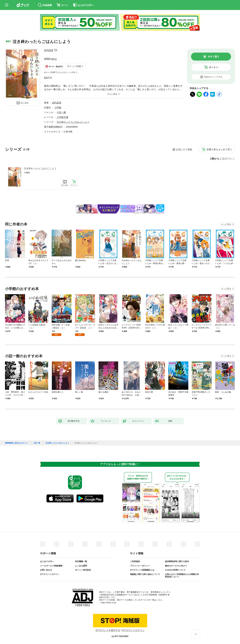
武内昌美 (49, 50)
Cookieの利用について (175, 570)
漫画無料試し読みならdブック (16, 443)
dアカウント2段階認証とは (142, 570)
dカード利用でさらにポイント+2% (60, 72)
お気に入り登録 (184, 149)
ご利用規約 (135, 561)
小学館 (58, 107)
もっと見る (226, 224)
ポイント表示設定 (83, 570)
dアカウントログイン (50, 574)
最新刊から (228, 159)
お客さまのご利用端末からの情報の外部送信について (182, 576)
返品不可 (48, 78)
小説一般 (61, 112)
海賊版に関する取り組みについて (145, 574)
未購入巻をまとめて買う (219, 149)
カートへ (213, 67)
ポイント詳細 (74, 66)
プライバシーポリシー (140, 566)
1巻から (215, 159)
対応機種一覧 (81, 561)
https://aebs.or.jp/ (109, 603)
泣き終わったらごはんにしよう (40, 168)
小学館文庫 (62, 117)
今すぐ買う (213, 57)
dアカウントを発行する (108, 630)
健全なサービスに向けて (176, 566)
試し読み (25, 103)
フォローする (56, 50)
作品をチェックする (213, 77)
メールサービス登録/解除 (51, 566)
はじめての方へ (47, 561)
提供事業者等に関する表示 (177, 561)
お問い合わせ (46, 570)
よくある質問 (81, 566)
